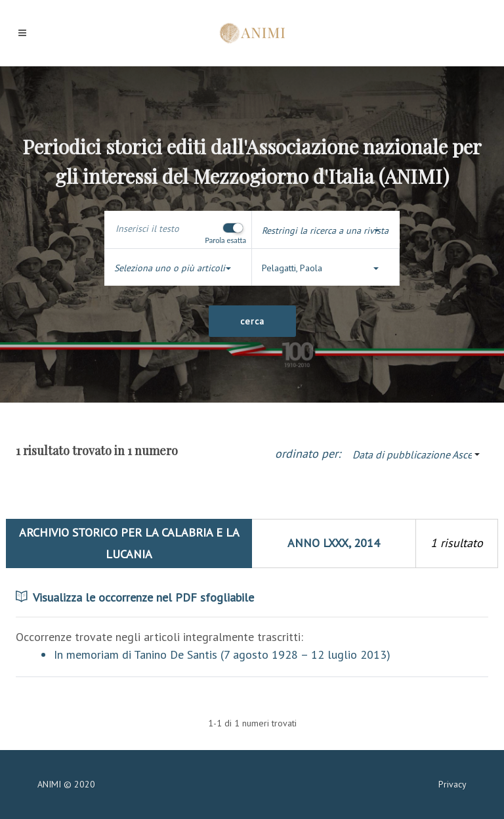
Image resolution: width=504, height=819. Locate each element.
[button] (326, 231)
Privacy (452, 784)
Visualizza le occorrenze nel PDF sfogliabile (135, 597)
